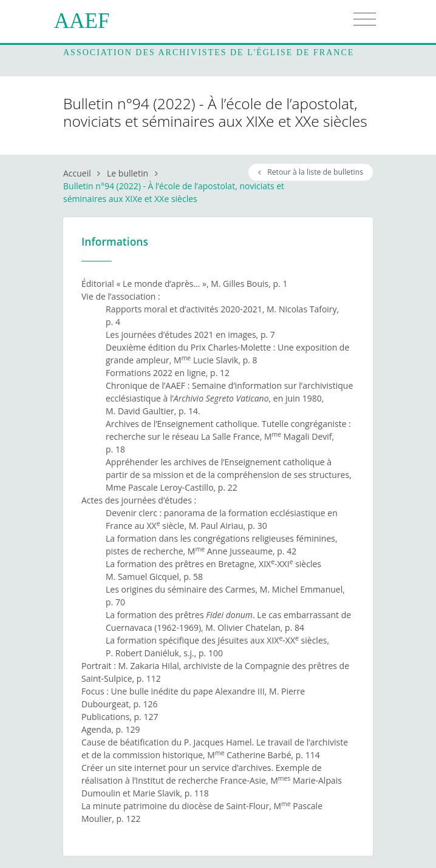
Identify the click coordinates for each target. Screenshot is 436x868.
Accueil (77, 173)
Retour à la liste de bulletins (311, 172)
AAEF (82, 21)
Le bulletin (128, 173)
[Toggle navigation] (365, 19)
